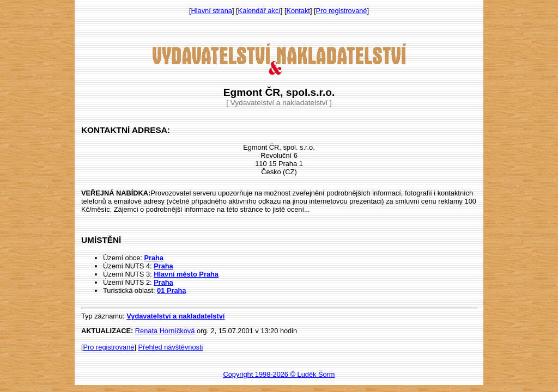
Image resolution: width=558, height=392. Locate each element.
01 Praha (171, 290)
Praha (154, 258)
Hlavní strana (212, 11)
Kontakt (298, 11)
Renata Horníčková (165, 331)
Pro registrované (342, 11)
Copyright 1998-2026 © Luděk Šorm (279, 374)
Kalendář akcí (259, 11)
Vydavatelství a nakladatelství (175, 316)
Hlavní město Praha (186, 274)
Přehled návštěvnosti (171, 347)
